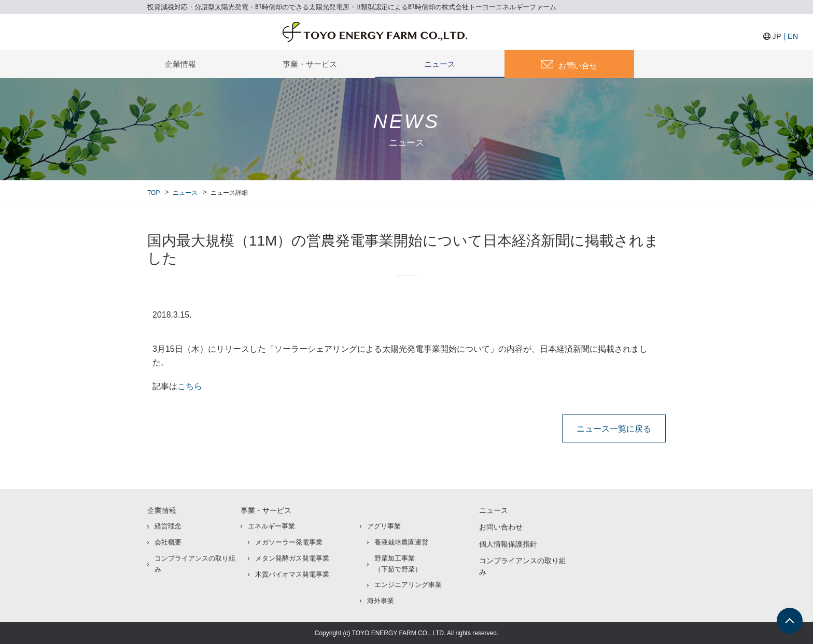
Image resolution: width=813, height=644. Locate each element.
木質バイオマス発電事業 (292, 574)
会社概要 (168, 542)
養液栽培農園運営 (401, 542)
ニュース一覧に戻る (614, 428)
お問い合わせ (501, 527)
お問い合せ (578, 66)
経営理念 (168, 526)
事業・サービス (310, 64)
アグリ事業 (384, 526)
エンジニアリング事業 (408, 585)
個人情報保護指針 (508, 544)
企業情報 (180, 64)
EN (793, 36)
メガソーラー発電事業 (289, 542)
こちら (190, 386)
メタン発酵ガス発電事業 (292, 558)
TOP (153, 193)
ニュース (440, 64)
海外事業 (381, 601)
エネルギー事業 (271, 526)
